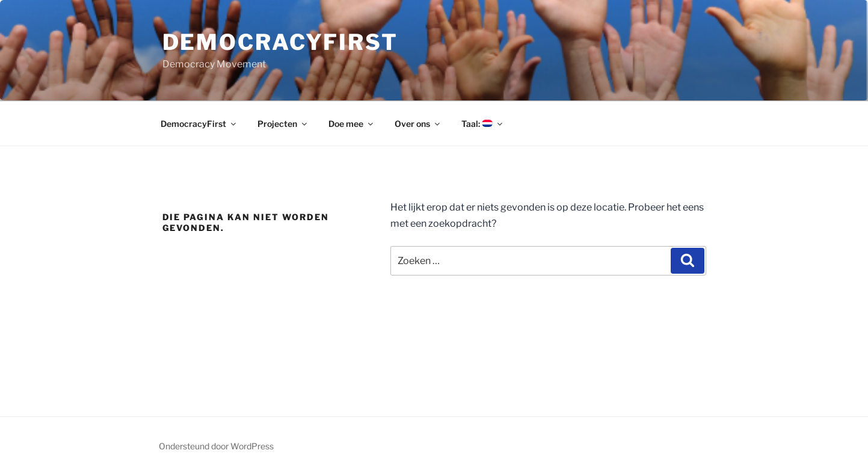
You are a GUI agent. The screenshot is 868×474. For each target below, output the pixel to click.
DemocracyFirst (280, 42)
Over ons (418, 124)
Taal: (483, 124)
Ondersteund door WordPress (216, 446)
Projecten (283, 124)
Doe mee (352, 124)
